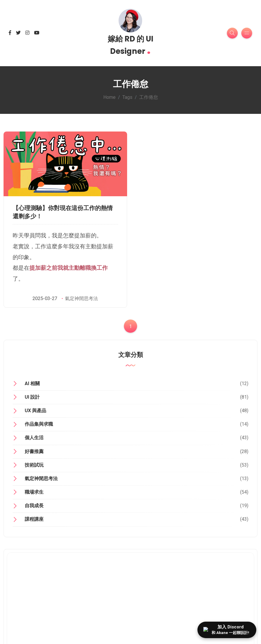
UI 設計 (32, 397)
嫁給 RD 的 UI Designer (130, 46)
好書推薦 (34, 451)
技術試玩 (34, 465)
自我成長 (34, 506)
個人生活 (34, 438)
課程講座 (34, 519)
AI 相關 (32, 383)
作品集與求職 (39, 424)
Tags (127, 97)
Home (109, 97)
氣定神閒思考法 (82, 298)
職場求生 (34, 492)
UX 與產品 (35, 411)
